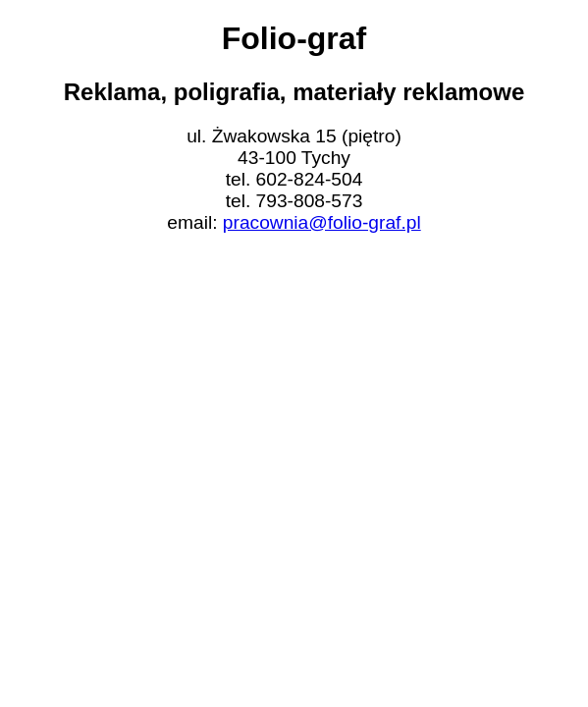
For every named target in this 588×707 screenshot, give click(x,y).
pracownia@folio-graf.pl (322, 222)
